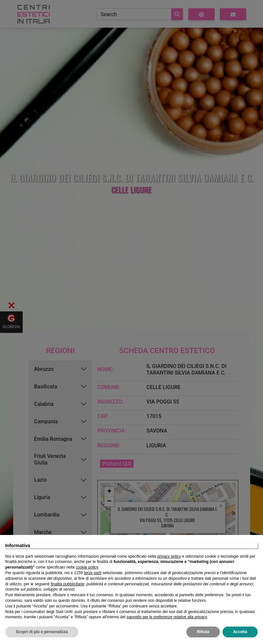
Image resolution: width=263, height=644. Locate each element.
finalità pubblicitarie (67, 584)
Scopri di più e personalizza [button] (42, 632)
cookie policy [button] (87, 567)
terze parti (93, 573)
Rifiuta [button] (203, 632)
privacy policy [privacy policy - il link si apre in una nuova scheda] (169, 556)
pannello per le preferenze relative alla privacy (167, 617)
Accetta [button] (240, 632)
